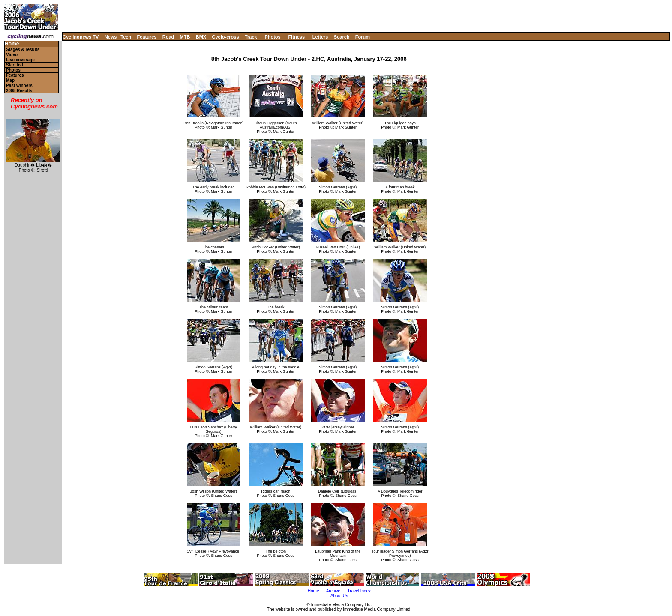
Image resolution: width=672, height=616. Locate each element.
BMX (201, 37)
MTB (185, 37)
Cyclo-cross (226, 37)
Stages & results (23, 49)
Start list (15, 65)
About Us (339, 596)
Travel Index (359, 591)
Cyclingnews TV (81, 37)
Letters (320, 37)
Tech (126, 37)
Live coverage (20, 60)
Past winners (19, 85)
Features (147, 37)
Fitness (296, 37)
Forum (363, 37)
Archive (333, 591)
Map (10, 80)
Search (342, 37)
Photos (272, 37)
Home (12, 44)
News (111, 37)
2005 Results (19, 91)
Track (251, 37)
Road (168, 37)
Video (12, 55)
